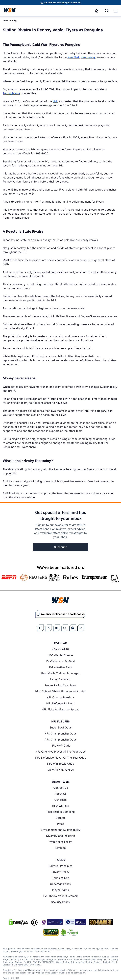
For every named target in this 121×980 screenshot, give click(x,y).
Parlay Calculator (61, 679)
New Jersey (88, 57)
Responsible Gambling (61, 812)
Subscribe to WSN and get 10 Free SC (62, 3)
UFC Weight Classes (60, 655)
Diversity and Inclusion (60, 836)
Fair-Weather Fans (60, 667)
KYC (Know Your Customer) (61, 896)
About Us (60, 794)
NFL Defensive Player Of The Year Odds (61, 758)
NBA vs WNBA (61, 649)
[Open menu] (115, 11)
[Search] (107, 11)
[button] (116, 11)
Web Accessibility (60, 842)
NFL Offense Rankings (60, 697)
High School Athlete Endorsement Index (60, 691)
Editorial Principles (60, 866)
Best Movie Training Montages (60, 673)
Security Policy (60, 902)
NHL (55, 101)
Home (6, 21)
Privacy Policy (60, 872)
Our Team (60, 800)
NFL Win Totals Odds (60, 764)
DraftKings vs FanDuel (60, 661)
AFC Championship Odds (61, 740)
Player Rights (60, 890)
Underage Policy (60, 884)
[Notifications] (97, 11)
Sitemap (61, 848)
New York (74, 57)
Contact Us (61, 788)
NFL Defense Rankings (61, 703)
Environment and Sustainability (61, 830)
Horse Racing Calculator (61, 685)
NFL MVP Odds (60, 746)
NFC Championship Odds (60, 733)
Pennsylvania (11, 93)
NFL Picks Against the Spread (60, 709)
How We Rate (61, 806)
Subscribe (60, 547)
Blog (14, 21)
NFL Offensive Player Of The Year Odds (60, 752)
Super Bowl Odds (60, 727)
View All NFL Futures (61, 770)
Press (60, 824)
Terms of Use (60, 878)
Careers (60, 818)
